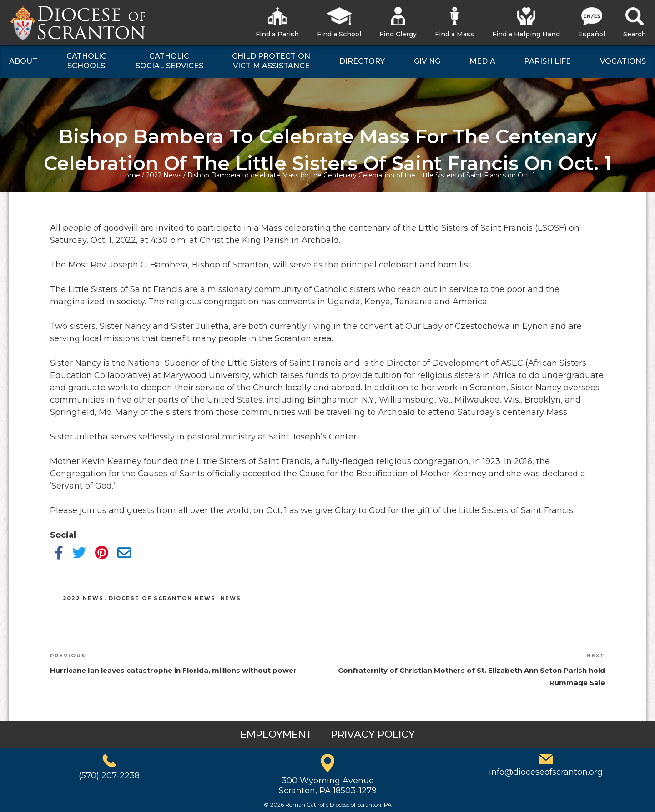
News (231, 598)
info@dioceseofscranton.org (546, 772)
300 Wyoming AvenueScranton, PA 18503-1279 (328, 786)
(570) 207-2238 (109, 776)
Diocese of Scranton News (162, 598)
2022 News (164, 175)
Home (130, 175)
